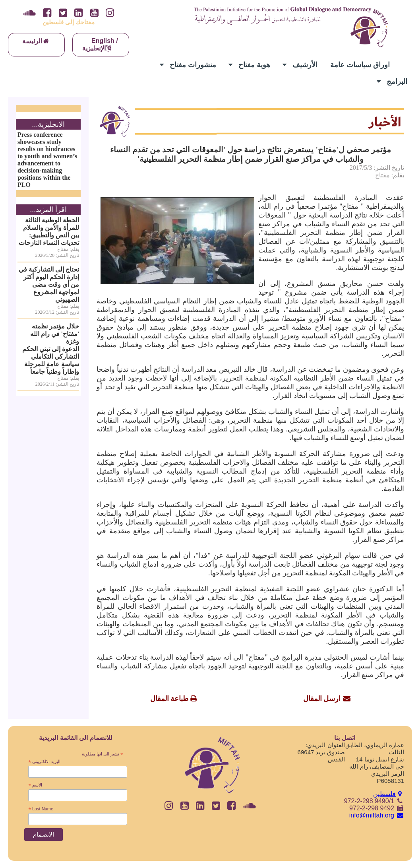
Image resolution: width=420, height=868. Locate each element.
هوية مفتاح (249, 65)
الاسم (35, 785)
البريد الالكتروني (44, 762)
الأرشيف (300, 65)
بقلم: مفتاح (390, 175)
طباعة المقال (169, 699)
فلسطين (389, 794)
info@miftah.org (377, 815)
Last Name (41, 809)
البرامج (392, 82)
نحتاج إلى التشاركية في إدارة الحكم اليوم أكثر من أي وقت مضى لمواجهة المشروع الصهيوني (49, 284)
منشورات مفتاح (188, 65)
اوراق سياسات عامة (360, 65)
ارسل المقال (322, 699)
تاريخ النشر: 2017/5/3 (377, 168)
